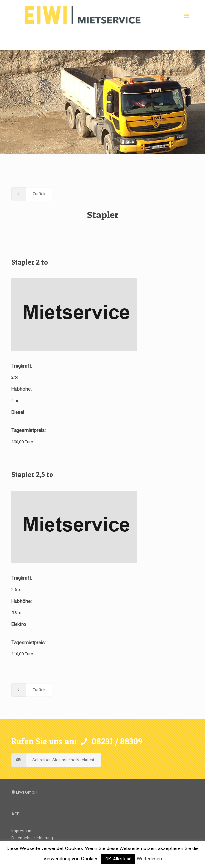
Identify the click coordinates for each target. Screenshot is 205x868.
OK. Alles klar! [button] (118, 859)
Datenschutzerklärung (32, 838)
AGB (16, 814)
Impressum (22, 831)
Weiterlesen (149, 859)
